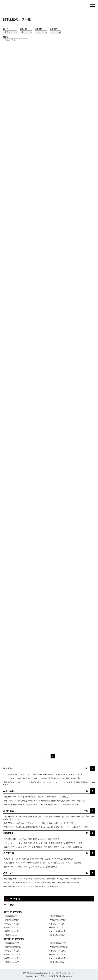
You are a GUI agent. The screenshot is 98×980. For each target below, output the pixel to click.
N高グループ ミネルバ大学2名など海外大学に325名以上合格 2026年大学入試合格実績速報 (39, 859)
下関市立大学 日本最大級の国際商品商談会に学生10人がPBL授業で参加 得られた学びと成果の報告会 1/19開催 (46, 827)
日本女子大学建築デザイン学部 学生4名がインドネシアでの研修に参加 (31, 886)
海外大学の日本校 (58, 935)
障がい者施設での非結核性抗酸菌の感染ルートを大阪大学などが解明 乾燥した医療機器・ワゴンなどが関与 (45, 801)
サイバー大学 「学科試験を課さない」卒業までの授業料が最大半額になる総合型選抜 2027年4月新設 (43, 778)
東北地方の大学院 (58, 943)
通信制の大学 (11, 935)
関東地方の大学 (12, 920)
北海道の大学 (11, 916)
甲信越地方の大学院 (59, 947)
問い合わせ (53, 973)
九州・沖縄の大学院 (59, 958)
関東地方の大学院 (13, 947)
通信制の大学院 (12, 962)
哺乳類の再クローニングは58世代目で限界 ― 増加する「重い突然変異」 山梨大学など (37, 797)
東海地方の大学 (12, 924)
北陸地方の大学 (57, 924)
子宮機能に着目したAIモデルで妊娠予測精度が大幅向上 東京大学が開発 (32, 839)
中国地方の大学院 (58, 955)
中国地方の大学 (57, 927)
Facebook (44, 973)
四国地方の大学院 (13, 958)
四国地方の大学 (12, 931)
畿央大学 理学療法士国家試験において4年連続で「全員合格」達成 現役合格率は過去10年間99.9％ (42, 883)
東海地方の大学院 (13, 951)
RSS (32, 973)
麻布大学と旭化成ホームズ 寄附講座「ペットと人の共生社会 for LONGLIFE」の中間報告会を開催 (41, 805)
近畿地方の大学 (12, 927)
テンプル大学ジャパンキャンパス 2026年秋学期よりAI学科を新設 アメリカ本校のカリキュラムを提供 (43, 774)
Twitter (37, 973)
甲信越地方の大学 (58, 920)
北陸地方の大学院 (58, 951)
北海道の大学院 (12, 943)
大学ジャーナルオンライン (49, 976)
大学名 (6, 37)
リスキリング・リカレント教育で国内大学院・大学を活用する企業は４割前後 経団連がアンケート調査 (43, 843)
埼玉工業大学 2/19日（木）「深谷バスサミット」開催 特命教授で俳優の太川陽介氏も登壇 (39, 823)
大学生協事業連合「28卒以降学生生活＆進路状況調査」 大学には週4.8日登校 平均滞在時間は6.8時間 (43, 879)
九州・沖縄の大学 (58, 931)
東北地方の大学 (57, 916)
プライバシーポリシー (66, 973)
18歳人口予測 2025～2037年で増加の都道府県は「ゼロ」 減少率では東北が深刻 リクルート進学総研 (43, 863)
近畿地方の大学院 (13, 955)
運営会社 (27, 973)
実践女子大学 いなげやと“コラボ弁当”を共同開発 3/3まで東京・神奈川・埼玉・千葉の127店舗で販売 (43, 847)
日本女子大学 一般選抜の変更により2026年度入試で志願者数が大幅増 (31, 867)
